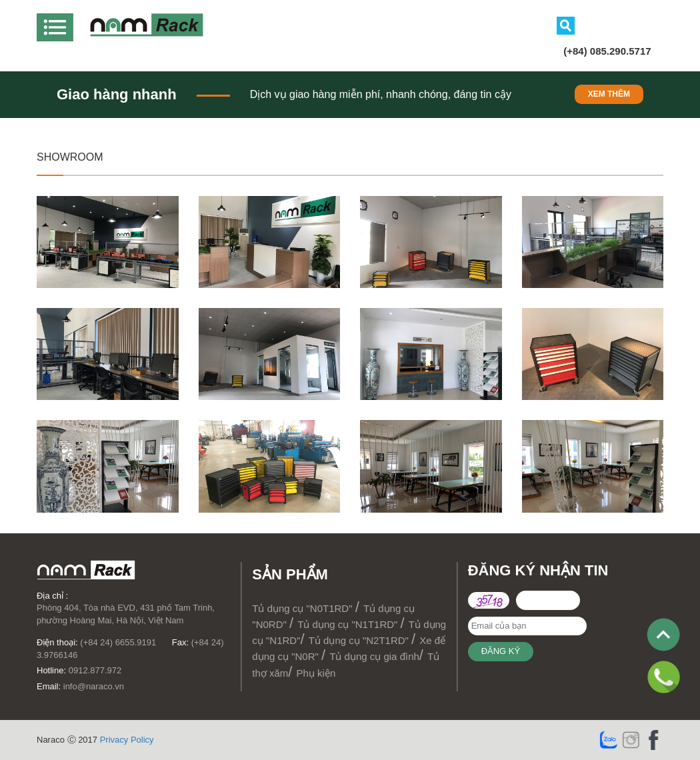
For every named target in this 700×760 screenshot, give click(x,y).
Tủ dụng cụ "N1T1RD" (349, 624)
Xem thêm (609, 94)
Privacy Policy (127, 740)
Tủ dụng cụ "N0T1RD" (303, 608)
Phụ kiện (316, 673)
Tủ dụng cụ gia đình (374, 656)
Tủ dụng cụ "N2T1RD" (360, 640)
